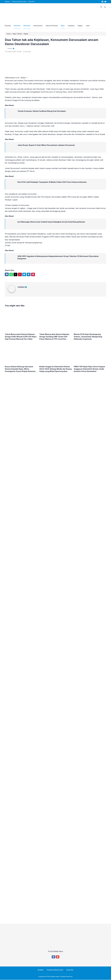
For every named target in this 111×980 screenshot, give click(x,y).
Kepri (63, 26)
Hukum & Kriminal (52, 26)
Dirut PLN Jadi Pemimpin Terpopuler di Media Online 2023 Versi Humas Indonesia (52, 182)
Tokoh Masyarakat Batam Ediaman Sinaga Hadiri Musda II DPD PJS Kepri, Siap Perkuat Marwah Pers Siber (21, 337)
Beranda (8, 26)
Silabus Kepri (55, 977)
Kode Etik (31, 2)
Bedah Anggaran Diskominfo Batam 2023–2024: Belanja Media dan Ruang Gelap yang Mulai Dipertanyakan (55, 369)
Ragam (81, 26)
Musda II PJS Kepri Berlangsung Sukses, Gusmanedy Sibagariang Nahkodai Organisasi (88, 337)
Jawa (88, 26)
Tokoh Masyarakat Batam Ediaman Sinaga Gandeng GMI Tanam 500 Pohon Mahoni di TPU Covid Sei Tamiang (54, 337)
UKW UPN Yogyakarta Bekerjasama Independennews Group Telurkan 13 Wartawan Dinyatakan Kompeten (58, 258)
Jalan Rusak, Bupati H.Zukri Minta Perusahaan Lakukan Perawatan (46, 145)
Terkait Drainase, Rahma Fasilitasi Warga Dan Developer (42, 111)
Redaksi (7, 2)
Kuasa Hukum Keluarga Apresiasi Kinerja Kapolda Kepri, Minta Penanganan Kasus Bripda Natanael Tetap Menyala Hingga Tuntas (20, 369)
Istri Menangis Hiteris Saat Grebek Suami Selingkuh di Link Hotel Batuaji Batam (51, 222)
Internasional (38, 26)
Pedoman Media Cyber (19, 2)
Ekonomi (17, 26)
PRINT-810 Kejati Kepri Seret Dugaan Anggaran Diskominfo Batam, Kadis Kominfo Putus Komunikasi (90, 369)
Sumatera (72, 26)
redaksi (22, 287)
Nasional (27, 26)
